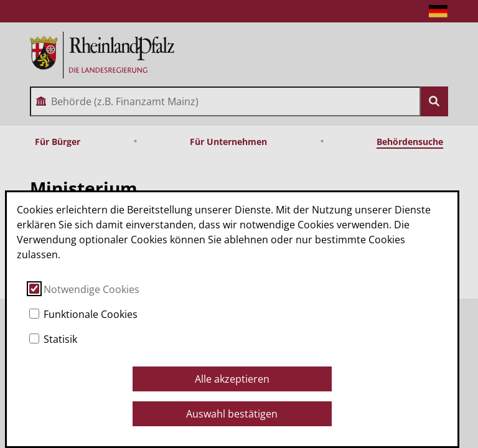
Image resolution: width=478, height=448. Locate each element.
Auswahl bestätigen (232, 414)
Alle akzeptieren (232, 379)
